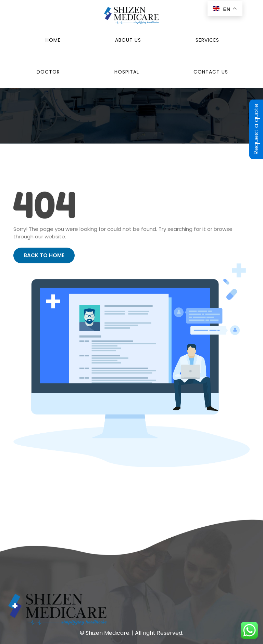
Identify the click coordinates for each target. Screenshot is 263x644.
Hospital (127, 72)
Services (207, 40)
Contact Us (211, 72)
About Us (128, 40)
